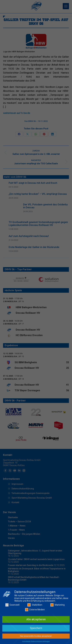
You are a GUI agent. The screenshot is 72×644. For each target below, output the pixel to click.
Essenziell (12, 623)
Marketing (58, 623)
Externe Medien (35, 628)
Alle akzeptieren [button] (36, 637)
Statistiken (35, 623)
